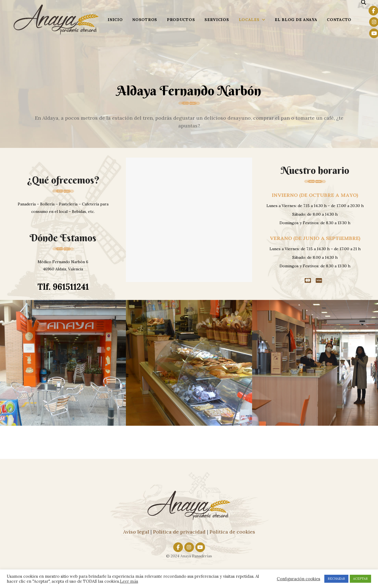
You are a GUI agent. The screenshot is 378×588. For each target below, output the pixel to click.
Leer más (129, 581)
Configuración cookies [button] (298, 579)
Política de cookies (232, 532)
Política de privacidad (179, 532)
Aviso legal (136, 532)
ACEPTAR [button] (360, 579)
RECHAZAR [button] (336, 579)
